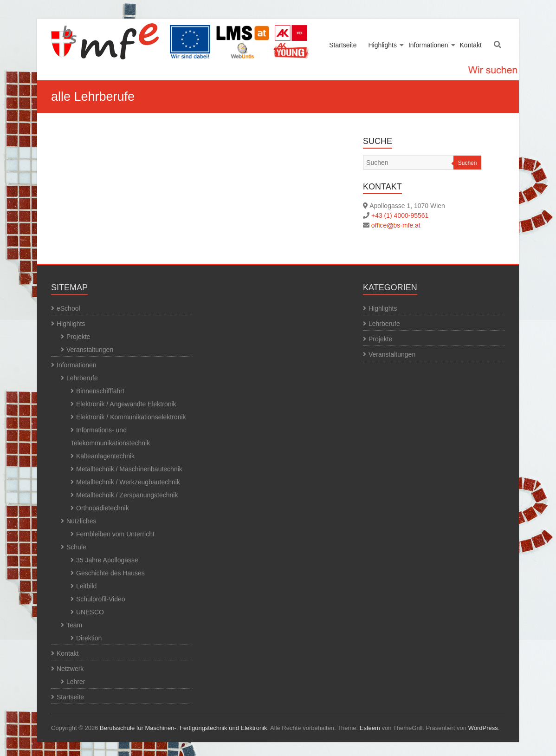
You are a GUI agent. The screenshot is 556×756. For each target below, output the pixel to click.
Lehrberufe (82, 378)
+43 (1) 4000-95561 (400, 215)
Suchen (468, 163)
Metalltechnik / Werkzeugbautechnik (128, 482)
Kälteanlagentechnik (105, 456)
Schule (76, 547)
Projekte (78, 337)
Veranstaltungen (90, 350)
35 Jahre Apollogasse (107, 560)
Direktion (89, 638)
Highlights (382, 45)
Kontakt (471, 45)
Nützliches (81, 521)
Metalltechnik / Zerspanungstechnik (127, 495)
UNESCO (90, 612)
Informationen (428, 45)
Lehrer (76, 682)
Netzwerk (70, 669)
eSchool (68, 308)
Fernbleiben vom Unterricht (115, 534)
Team (74, 625)
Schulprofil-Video (101, 599)
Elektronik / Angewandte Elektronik (126, 404)
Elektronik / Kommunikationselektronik (131, 417)
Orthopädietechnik (103, 508)
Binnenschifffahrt (100, 391)
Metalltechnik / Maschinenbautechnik (129, 469)
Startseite (343, 45)
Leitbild (86, 586)
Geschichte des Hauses (110, 573)
